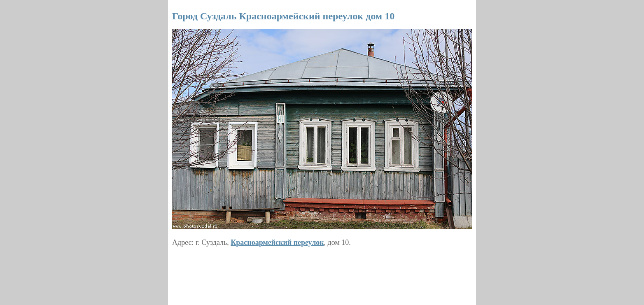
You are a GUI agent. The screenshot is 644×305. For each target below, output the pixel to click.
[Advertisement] (322, 273)
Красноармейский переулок (277, 242)
